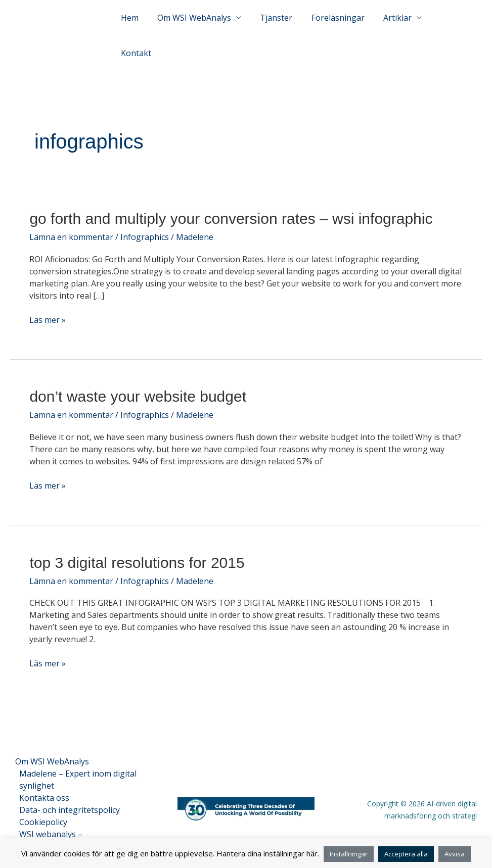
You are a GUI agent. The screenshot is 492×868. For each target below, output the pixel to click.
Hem (141, 27)
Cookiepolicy (43, 805)
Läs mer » (48, 303)
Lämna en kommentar (71, 220)
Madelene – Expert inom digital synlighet (78, 763)
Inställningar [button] (349, 854)
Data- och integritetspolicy (70, 793)
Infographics (145, 220)
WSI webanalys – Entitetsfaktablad (52, 824)
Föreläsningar (341, 27)
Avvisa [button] (455, 854)
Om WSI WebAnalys (52, 745)
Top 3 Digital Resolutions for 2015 (137, 546)
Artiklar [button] (398, 27)
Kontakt (454, 27)
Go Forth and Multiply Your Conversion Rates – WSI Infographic (231, 202)
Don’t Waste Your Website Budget (138, 380)
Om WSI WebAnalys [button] (203, 27)
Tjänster (282, 27)
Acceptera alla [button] (406, 854)
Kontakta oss (44, 781)
